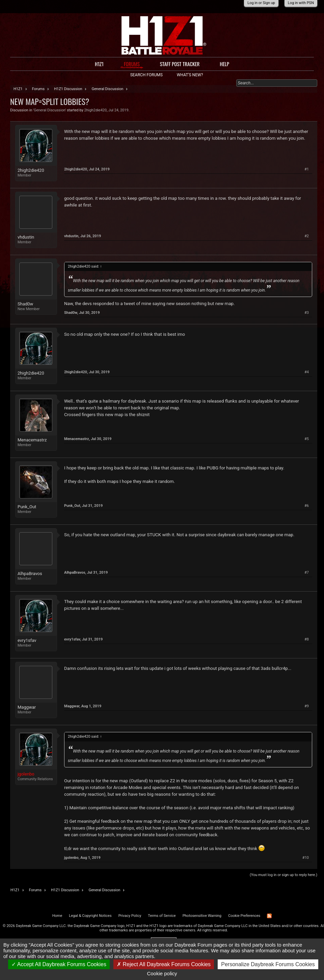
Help (224, 64)
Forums (132, 64)
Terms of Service (162, 916)
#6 (307, 506)
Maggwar (27, 707)
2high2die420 (96, 110)
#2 (307, 236)
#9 (307, 706)
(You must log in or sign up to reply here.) (283, 875)
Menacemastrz (32, 440)
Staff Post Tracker (180, 64)
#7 (307, 573)
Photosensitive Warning (202, 916)
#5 (307, 439)
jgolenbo (71, 858)
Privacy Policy (130, 916)
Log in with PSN (301, 3)
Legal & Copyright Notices (90, 916)
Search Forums (146, 75)
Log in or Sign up (261, 3)
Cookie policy (162, 973)
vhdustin (26, 237)
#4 (307, 372)
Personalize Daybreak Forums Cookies (268, 964)
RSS (269, 916)
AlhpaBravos (30, 574)
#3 (307, 313)
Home (57, 916)
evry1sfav (27, 640)
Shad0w (25, 304)
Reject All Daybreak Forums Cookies (164, 964)
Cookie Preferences (244, 916)
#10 (306, 858)
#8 (307, 639)
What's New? (190, 75)
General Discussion (49, 110)
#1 (307, 169)
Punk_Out (27, 507)
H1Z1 (99, 64)
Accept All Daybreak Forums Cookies (59, 964)
